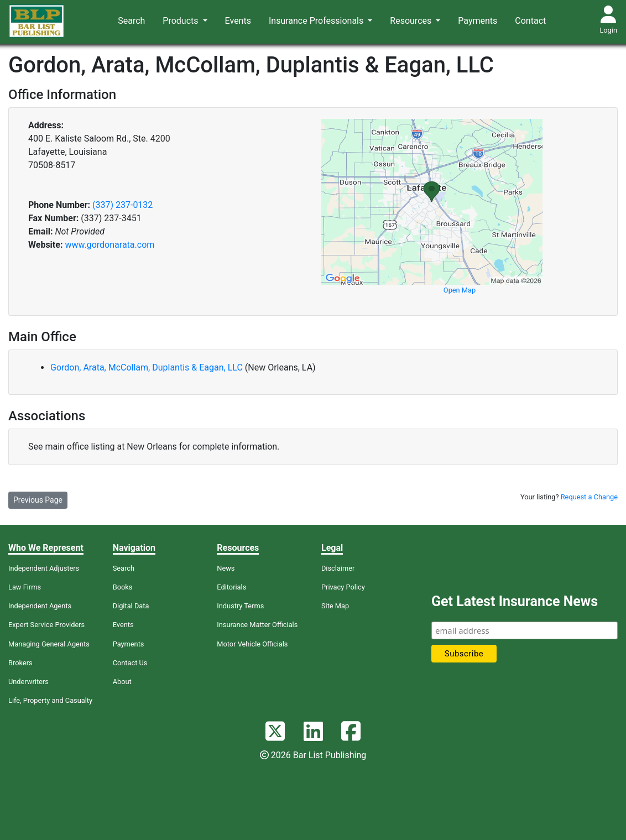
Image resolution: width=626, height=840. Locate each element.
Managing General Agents (49, 644)
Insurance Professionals (317, 21)
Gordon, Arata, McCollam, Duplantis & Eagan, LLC (148, 367)
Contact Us (130, 663)
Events (238, 21)
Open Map (460, 290)
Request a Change (589, 497)
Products (181, 21)
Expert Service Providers (46, 625)
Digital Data (131, 606)
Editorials (231, 587)
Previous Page (38, 500)
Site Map (335, 606)
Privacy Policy (343, 587)
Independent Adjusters (44, 568)
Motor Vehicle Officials (252, 644)
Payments (478, 21)
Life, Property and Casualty (50, 700)
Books (123, 587)
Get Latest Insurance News (515, 601)
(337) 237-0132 (122, 205)
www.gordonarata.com (109, 245)
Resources (412, 21)
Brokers (20, 663)
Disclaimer (338, 568)
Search (131, 21)
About (122, 682)
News (226, 568)
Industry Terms (240, 606)
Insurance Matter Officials (257, 625)
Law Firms (25, 587)
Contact (530, 21)
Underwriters (28, 682)
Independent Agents (40, 606)
